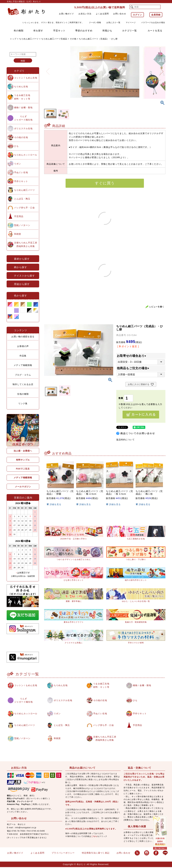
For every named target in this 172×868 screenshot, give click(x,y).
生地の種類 (23, 394)
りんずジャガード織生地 (23, 118)
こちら (94, 837)
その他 (73, 39)
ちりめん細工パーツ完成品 (54, 39)
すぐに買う (105, 183)
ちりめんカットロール (26, 155)
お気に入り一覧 (113, 23)
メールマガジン (23, 487)
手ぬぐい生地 (21, 172)
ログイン (137, 15)
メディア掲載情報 (23, 365)
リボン (18, 164)
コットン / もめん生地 (26, 78)
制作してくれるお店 (23, 384)
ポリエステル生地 (23, 128)
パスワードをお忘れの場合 (153, 23)
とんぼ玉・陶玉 (22, 199)
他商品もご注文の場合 (134, 368)
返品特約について (125, 440)
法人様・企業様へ (23, 451)
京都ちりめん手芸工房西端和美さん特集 (26, 244)
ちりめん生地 (21, 87)
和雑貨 (18, 234)
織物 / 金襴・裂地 (23, 107)
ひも (16, 146)
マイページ (131, 23)
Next (162, 70)
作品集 (23, 356)
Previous (48, 70)
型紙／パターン (22, 225)
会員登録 (156, 15)
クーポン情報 (95, 23)
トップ (13, 39)
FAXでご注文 (23, 469)
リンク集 (23, 403)
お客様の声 (23, 346)
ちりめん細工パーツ (29, 39)
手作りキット (21, 181)
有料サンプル (23, 460)
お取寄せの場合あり (132, 356)
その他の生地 (21, 137)
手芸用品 (19, 216)
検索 (23, 61)
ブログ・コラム (23, 375)
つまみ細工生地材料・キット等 (22, 97)
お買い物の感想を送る (23, 337)
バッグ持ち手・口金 (24, 208)
